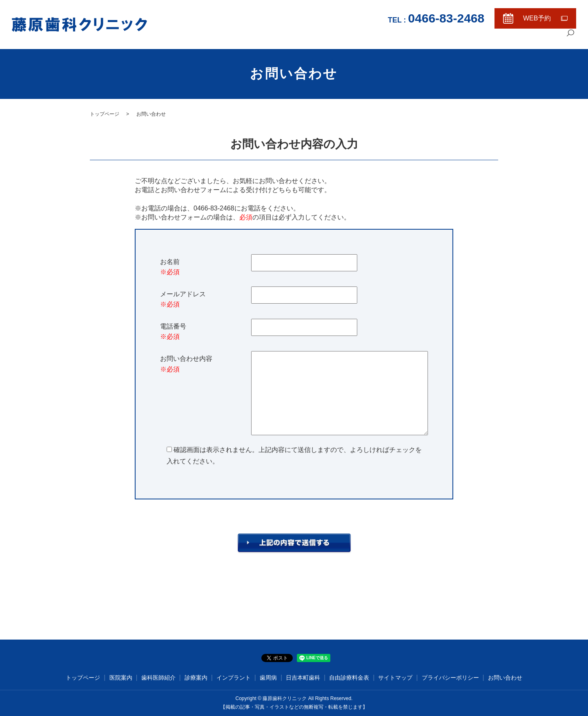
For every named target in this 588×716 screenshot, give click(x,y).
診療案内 (498, 39)
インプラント (234, 678)
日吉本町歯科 (303, 678)
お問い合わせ (505, 678)
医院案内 (424, 39)
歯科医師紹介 (461, 39)
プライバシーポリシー (450, 678)
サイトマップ (395, 678)
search (570, 40)
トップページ (388, 39)
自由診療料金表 (538, 39)
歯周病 (268, 678)
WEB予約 (537, 18)
